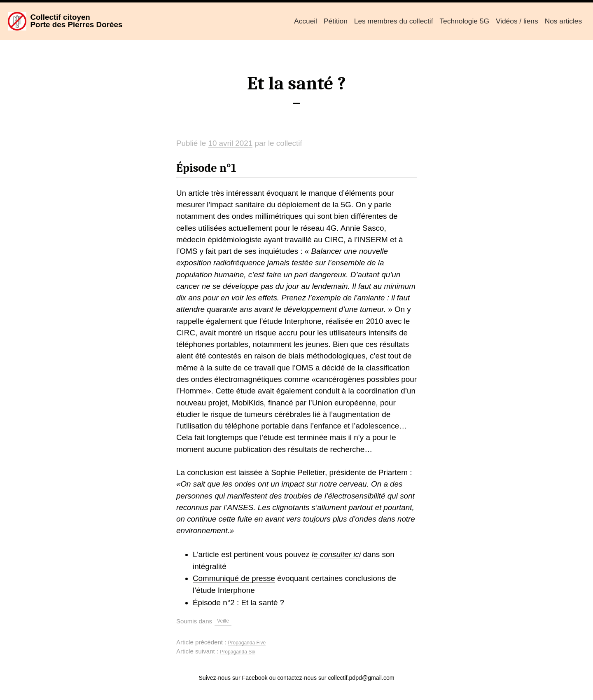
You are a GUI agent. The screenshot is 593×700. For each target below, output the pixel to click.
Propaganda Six (238, 652)
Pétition (336, 21)
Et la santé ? (263, 603)
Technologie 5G (464, 21)
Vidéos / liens (517, 21)
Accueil (306, 21)
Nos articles (564, 21)
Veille (223, 621)
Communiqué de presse (234, 578)
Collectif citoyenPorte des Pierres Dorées (76, 21)
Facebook (255, 678)
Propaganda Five (247, 643)
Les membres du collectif (394, 21)
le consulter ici (336, 554)
